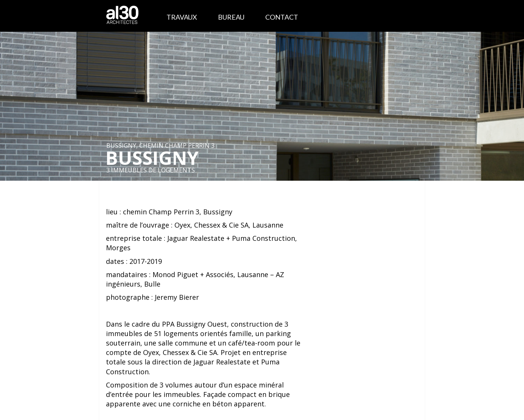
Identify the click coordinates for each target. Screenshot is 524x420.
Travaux (182, 17)
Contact (282, 17)
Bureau (231, 17)
